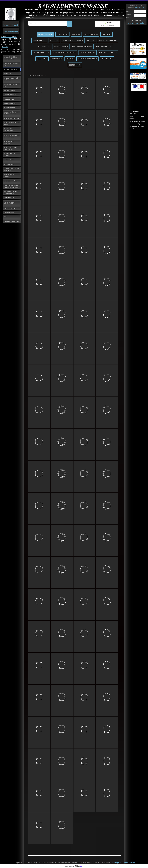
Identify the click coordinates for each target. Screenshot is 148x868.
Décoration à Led (9, 108)
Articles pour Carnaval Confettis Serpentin (11, 113)
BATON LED (76, 34)
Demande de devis (11, 25)
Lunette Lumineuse (10, 95)
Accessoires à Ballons (11, 181)
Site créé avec (75, 866)
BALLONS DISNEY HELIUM (108, 40)
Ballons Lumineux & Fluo (12, 118)
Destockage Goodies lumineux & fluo (10, 192)
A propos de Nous (9, 213)
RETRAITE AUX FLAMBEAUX (87, 59)
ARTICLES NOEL (107, 59)
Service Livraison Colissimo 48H (9, 203)
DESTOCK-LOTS (75, 65)
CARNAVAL (70, 59)
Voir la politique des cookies (123, 862)
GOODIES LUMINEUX (45, 34)
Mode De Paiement (10, 208)
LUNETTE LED (107, 34)
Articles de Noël (9, 164)
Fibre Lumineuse (9, 99)
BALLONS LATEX (44, 46)
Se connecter (136, 20)
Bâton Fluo (7, 74)
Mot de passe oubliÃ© (136, 23)
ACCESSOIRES (57, 59)
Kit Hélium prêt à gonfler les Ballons (11, 169)
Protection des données (11, 221)
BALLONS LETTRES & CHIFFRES (65, 53)
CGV (5, 217)
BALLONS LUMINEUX (61, 46)
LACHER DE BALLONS (88, 53)
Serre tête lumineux (10, 103)
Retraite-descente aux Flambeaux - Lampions (11, 186)
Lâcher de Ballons (9, 160)
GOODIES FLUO (62, 34)
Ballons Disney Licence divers (11, 123)
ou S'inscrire (139, 8)
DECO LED (91, 40)
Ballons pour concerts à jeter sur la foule (11, 136)
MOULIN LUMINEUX (91, 34)
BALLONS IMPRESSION (41, 53)
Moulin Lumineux (9, 90)
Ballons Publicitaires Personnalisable (10, 148)
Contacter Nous (9, 198)
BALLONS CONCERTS (104, 46)
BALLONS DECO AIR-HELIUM (82, 46)
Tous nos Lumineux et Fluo (11, 64)
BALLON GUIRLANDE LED (108, 53)
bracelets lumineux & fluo (10, 85)
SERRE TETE (54, 40)
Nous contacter (11, 32)
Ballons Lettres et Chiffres (9, 155)
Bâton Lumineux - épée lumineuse (11, 79)
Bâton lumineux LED (10, 69)
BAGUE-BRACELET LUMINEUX (73, 40)
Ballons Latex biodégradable (8, 130)
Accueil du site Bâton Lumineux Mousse (10, 58)
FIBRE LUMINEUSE (39, 40)
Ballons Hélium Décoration (9, 142)
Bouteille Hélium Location (9, 176)
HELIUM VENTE (42, 59)
